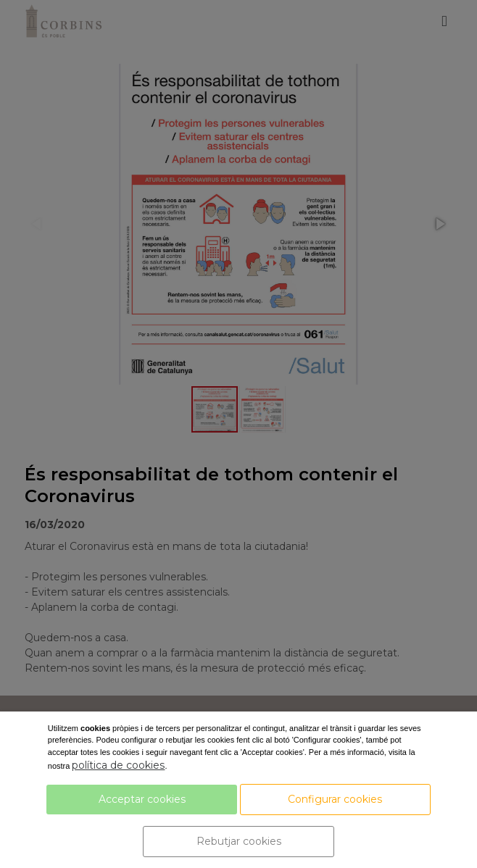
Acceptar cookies (142, 799)
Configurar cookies (335, 799)
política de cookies (118, 765)
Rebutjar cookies (239, 841)
